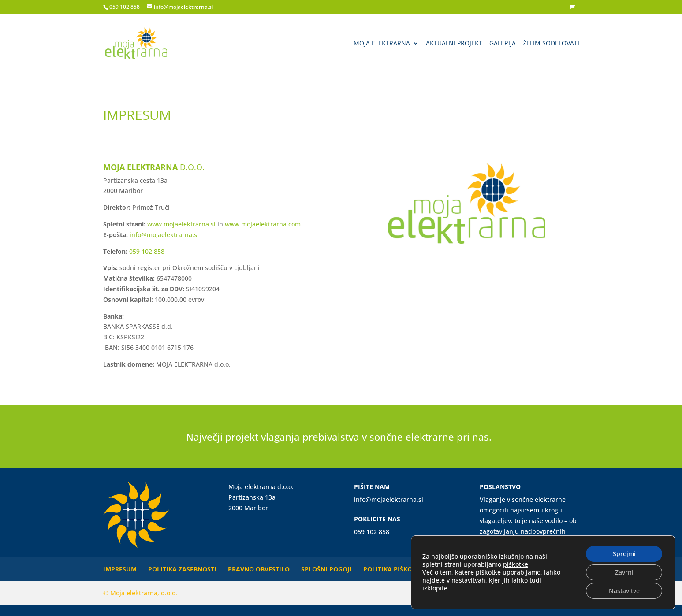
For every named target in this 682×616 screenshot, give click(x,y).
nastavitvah (468, 580)
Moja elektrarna (382, 44)
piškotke (516, 564)
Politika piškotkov (396, 569)
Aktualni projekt (454, 44)
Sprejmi (624, 554)
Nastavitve (624, 591)
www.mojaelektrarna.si (181, 224)
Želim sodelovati (551, 44)
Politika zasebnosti (182, 569)
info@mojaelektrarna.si (164, 235)
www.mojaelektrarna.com (263, 224)
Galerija (503, 44)
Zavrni (624, 572)
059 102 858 (125, 7)
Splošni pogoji (326, 569)
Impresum (120, 569)
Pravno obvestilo (259, 569)
